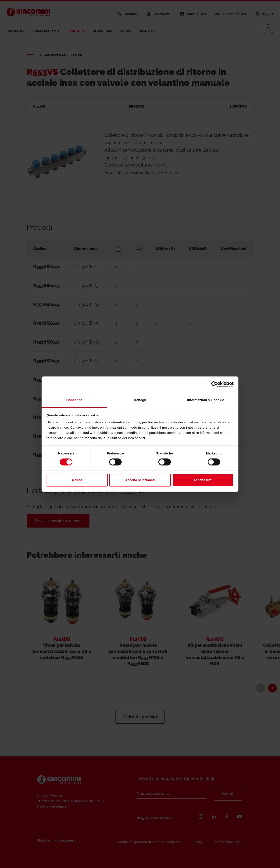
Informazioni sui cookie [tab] (206, 400)
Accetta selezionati (140, 480)
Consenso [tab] (74, 400)
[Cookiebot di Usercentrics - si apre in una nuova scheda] (214, 384)
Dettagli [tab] (140, 400)
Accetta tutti (203, 480)
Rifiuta (77, 480)
